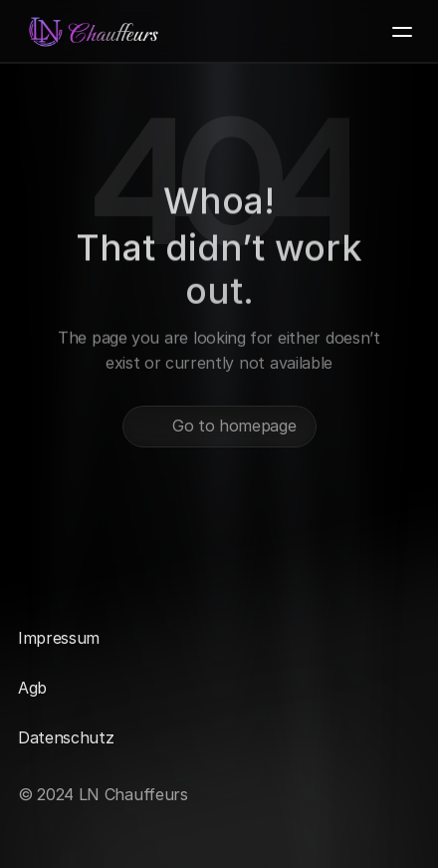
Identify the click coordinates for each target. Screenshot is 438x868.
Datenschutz (66, 737)
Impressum (59, 638)
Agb (32, 688)
